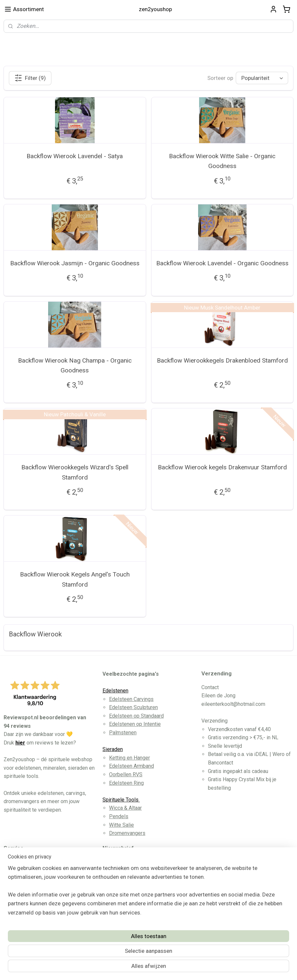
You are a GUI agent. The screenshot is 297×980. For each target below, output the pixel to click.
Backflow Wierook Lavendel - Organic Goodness (222, 263)
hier (20, 743)
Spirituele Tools (121, 800)
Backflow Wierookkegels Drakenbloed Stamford (222, 360)
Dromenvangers (127, 833)
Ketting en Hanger (130, 758)
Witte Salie (121, 825)
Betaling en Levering (34, 879)
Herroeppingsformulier (36, 904)
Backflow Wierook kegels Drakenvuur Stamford (222, 468)
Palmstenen (123, 733)
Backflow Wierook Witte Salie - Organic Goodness (222, 161)
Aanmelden (122, 904)
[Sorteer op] (262, 78)
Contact (19, 887)
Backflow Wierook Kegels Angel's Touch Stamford (75, 580)
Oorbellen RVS (126, 774)
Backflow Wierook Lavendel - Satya (75, 156)
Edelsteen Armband (131, 766)
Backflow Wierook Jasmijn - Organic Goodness (75, 263)
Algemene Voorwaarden (37, 870)
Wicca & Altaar (125, 808)
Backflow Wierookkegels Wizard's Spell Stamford (75, 472)
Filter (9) (30, 78)
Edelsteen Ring (126, 783)
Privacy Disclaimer (32, 895)
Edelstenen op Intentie (135, 724)
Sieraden (113, 749)
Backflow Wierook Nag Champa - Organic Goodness (75, 365)
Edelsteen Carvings (131, 699)
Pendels (119, 816)
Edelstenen (115, 691)
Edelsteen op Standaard (136, 716)
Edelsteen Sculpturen (133, 707)
